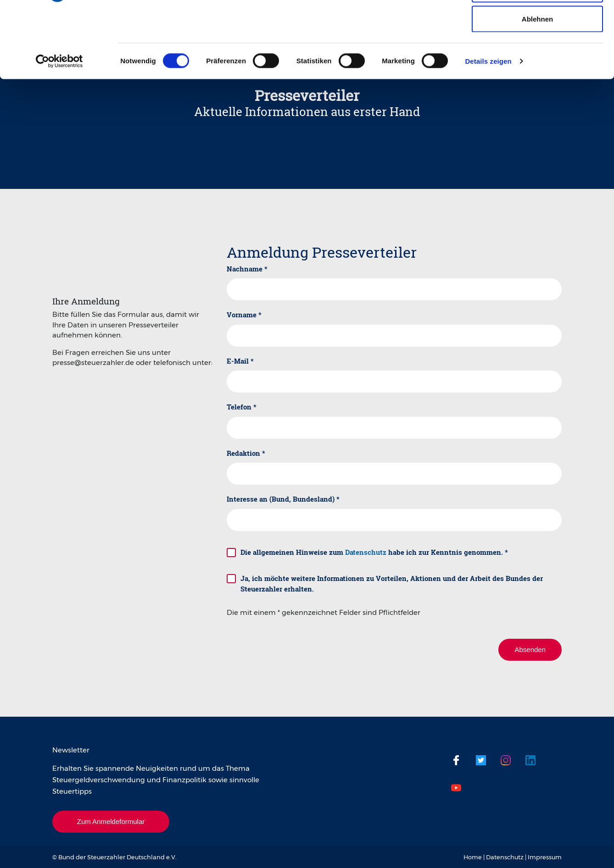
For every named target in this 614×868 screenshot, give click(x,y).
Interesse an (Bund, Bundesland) (283, 499)
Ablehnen (537, 84)
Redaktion (246, 453)
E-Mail (240, 361)
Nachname (247, 269)
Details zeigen (488, 126)
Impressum (545, 857)
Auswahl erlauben (537, 54)
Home (473, 857)
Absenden (530, 650)
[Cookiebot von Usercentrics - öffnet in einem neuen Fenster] (59, 127)
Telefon (242, 407)
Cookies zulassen (537, 24)
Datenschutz (366, 552)
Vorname (244, 315)
